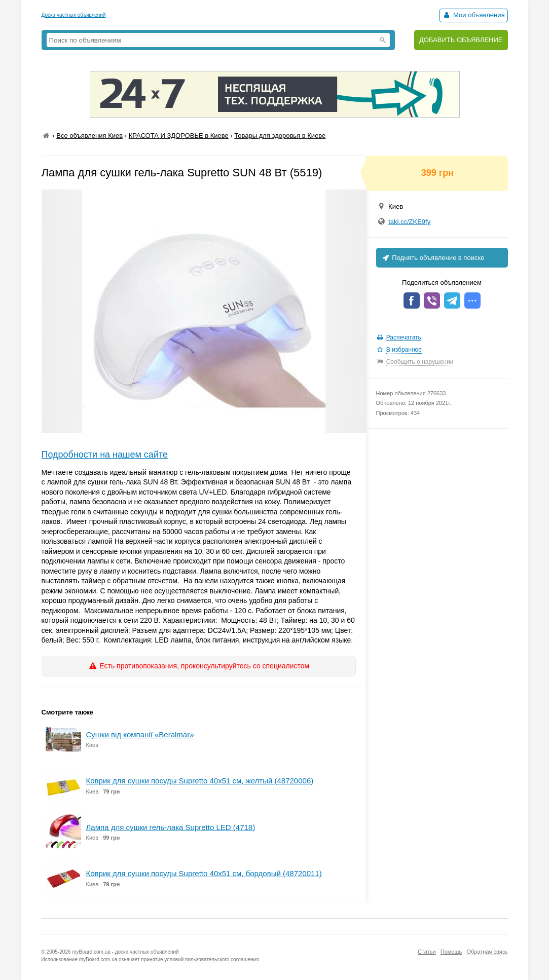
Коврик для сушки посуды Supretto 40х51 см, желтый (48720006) (200, 781)
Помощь (451, 952)
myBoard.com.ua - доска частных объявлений (125, 952)
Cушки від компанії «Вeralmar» (140, 734)
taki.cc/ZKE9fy (409, 222)
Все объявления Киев (89, 136)
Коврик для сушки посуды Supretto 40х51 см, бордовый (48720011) (204, 873)
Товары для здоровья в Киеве (280, 136)
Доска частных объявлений (74, 15)
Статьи (427, 952)
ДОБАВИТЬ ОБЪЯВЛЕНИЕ (461, 40)
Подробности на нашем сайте (105, 455)
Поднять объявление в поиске (433, 258)
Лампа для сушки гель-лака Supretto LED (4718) (171, 827)
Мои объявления (473, 15)
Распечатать (404, 337)
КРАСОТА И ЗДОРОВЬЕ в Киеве (179, 136)
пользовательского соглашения (222, 959)
